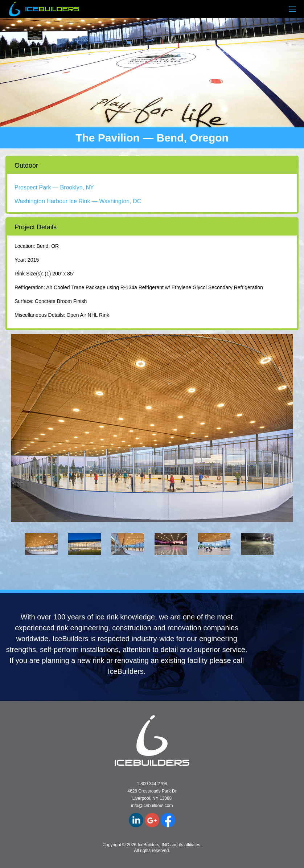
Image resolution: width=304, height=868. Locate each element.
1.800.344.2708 (152, 784)
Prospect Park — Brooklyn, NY (54, 187)
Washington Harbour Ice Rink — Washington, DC (78, 201)
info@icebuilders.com (152, 806)
